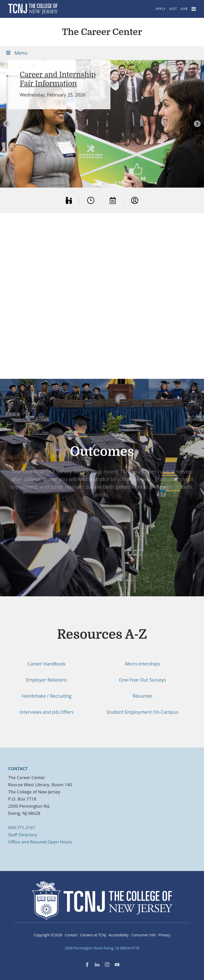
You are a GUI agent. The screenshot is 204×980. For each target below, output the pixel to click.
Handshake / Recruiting (46, 696)
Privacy (164, 935)
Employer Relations (46, 680)
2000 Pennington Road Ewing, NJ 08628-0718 (102, 948)
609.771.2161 (22, 827)
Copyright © (48, 935)
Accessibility (119, 935)
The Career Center (102, 32)
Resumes (142, 696)
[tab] (100, 183)
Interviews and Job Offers (46, 712)
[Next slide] (197, 124)
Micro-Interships (142, 664)
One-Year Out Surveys (142, 680)
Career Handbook (47, 664)
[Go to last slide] (7, 124)
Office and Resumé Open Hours (40, 842)
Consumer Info (144, 935)
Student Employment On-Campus (142, 712)
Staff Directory (23, 835)
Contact (71, 935)
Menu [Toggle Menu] (16, 53)
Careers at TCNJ (93, 935)
